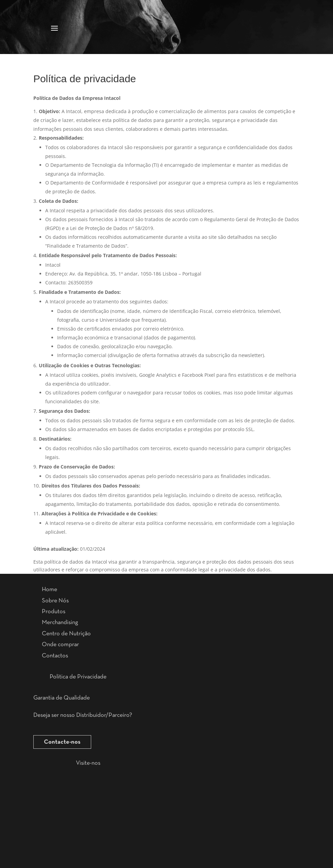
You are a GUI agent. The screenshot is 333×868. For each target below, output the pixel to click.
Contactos (55, 656)
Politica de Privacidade (78, 677)
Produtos (54, 612)
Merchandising (60, 622)
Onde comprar (60, 644)
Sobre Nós (55, 601)
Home (49, 589)
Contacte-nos (62, 742)
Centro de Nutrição (66, 634)
